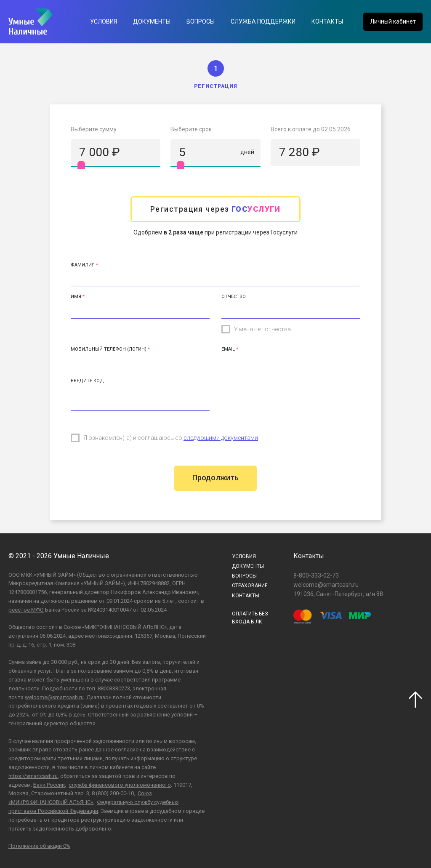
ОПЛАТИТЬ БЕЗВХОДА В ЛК (250, 618)
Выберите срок (191, 129)
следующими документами (221, 438)
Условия (104, 21)
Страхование (250, 586)
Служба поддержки (263, 21)
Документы (152, 21)
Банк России (49, 785)
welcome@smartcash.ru (54, 697)
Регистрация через (215, 209)
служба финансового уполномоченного (120, 785)
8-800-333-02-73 (316, 575)
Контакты (327, 21)
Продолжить (215, 478)
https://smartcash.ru (33, 776)
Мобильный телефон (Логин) (109, 349)
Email (228, 349)
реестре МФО (26, 610)
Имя (76, 297)
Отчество (234, 297)
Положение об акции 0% (39, 846)
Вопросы (201, 21)
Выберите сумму (94, 129)
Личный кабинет (393, 21)
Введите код (87, 381)
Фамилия (83, 265)
